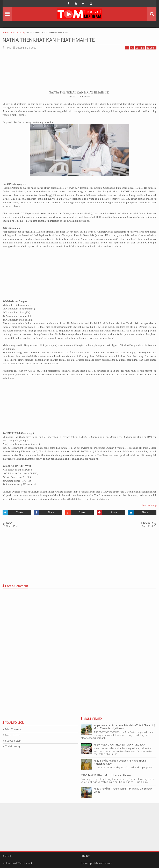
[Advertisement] (79, 71)
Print (140, 48)
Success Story (13, 741)
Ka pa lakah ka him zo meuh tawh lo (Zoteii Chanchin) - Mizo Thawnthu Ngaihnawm (125, 727)
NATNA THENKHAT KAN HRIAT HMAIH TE (54, 40)
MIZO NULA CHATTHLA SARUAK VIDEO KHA (119, 745)
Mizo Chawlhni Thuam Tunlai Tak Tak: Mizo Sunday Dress (123, 790)
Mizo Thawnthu (14, 729)
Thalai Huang (12, 746)
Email (151, 48)
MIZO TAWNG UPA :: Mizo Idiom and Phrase (106, 775)
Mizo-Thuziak (12, 735)
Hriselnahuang (148, 505)
